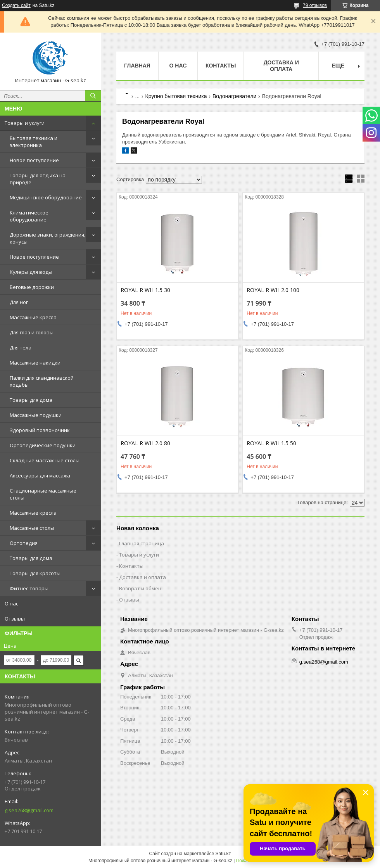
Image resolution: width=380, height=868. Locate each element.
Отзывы (15, 619)
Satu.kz (223, 854)
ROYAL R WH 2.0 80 (145, 443)
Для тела (21, 348)
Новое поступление (34, 160)
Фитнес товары (29, 588)
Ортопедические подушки (43, 445)
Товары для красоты (35, 573)
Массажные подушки (36, 415)
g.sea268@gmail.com (29, 810)
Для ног (19, 302)
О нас (11, 603)
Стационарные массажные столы (43, 494)
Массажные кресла (33, 317)
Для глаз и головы (32, 332)
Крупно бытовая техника (176, 96)
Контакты (221, 66)
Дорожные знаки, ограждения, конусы (47, 238)
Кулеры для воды (31, 272)
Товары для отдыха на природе (38, 179)
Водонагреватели (234, 96)
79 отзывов (315, 5)
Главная (137, 66)
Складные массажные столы (45, 460)
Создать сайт (16, 5)
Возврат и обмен (140, 588)
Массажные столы (32, 528)
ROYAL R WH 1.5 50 (271, 443)
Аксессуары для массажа (40, 475)
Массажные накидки (35, 363)
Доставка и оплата (281, 66)
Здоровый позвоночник (40, 430)
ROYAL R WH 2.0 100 (273, 290)
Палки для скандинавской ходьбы (42, 381)
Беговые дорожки (32, 287)
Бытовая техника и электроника (34, 142)
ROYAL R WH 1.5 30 (145, 290)
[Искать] (93, 96)
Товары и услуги (25, 123)
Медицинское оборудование (46, 197)
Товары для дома (31, 400)
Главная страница (142, 543)
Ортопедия (24, 543)
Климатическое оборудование (29, 216)
